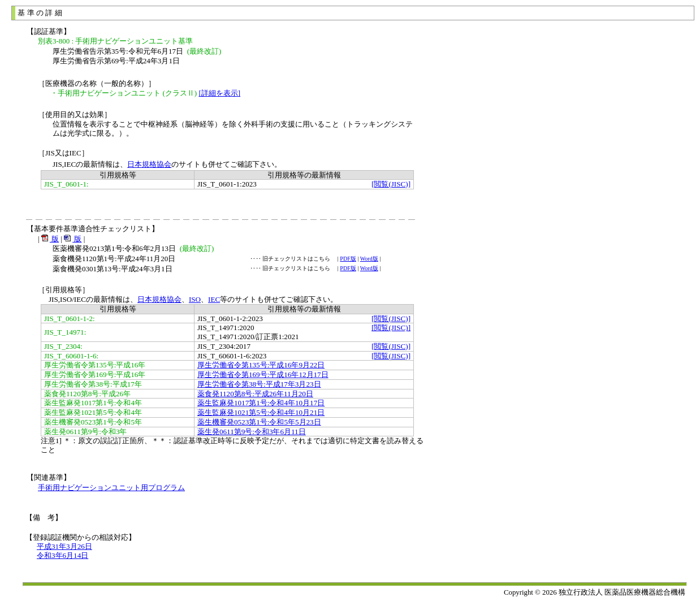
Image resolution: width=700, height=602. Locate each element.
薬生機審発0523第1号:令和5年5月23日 (259, 422)
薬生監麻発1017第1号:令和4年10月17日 (261, 403)
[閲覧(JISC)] (391, 184)
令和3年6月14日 (62, 555)
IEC (214, 299)
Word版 (369, 259)
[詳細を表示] (219, 93)
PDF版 (348, 259)
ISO (195, 299)
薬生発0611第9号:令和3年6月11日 (252, 432)
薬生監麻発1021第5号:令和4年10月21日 (261, 412)
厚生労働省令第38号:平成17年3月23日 (259, 384)
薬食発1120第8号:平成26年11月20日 (255, 394)
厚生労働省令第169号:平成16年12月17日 (263, 374)
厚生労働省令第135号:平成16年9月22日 (261, 365)
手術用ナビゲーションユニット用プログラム (111, 488)
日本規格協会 (149, 164)
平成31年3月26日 (64, 546)
